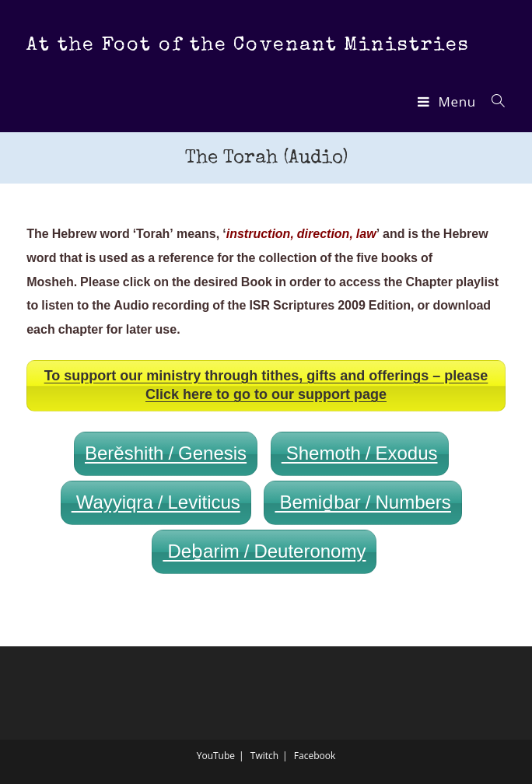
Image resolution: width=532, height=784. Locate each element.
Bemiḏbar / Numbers (362, 503)
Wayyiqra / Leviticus (156, 503)
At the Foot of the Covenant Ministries (248, 45)
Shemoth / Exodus (360, 454)
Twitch (264, 756)
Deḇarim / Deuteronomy (264, 552)
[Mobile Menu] (449, 101)
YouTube (216, 756)
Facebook (315, 756)
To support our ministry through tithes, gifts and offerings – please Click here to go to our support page (266, 385)
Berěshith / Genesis (166, 454)
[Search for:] (493, 101)
